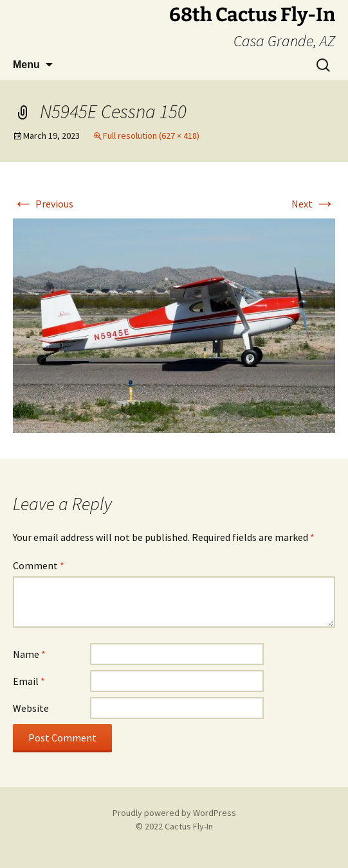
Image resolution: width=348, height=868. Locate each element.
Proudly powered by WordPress (174, 813)
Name (29, 654)
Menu (26, 65)
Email (29, 681)
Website (31, 708)
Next (313, 204)
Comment (39, 565)
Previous (43, 204)
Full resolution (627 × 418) (151, 136)
